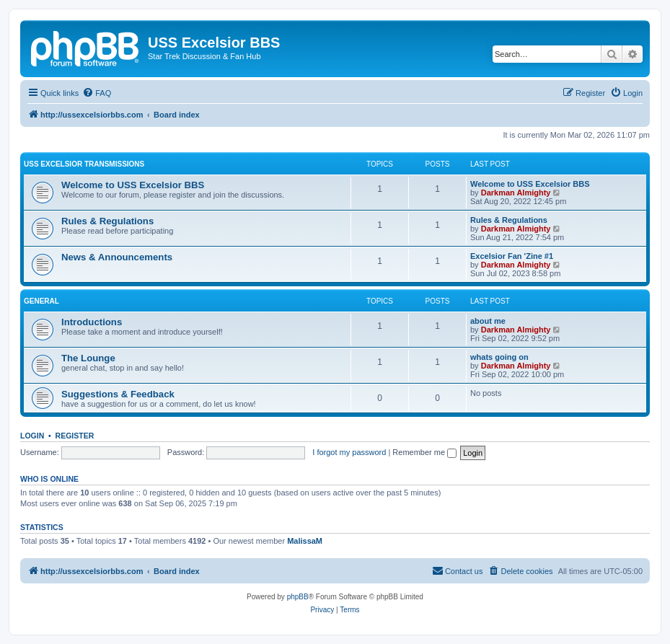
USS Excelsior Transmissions (84, 164)
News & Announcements (117, 257)
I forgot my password (349, 452)
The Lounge (88, 358)
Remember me (424, 452)
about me (488, 321)
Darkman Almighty (516, 193)
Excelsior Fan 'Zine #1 (512, 256)
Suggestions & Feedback (118, 394)
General (41, 301)
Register (75, 436)
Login (32, 436)
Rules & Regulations (107, 221)
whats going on (499, 357)
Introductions (92, 322)
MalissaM (305, 541)
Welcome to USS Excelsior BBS (133, 185)
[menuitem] (97, 93)
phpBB (298, 597)
